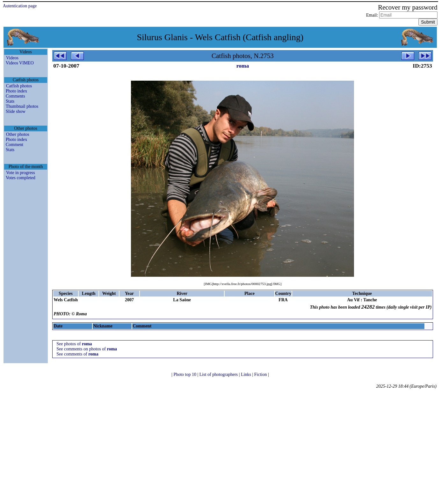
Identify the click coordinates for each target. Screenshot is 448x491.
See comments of (77, 354)
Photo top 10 (185, 374)
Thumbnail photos (22, 106)
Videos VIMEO (20, 63)
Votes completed (21, 178)
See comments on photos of (87, 349)
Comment (14, 145)
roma (243, 66)
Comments (15, 96)
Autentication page (20, 6)
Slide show (16, 111)
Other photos (18, 134)
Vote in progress (21, 173)
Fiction (261, 374)
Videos (12, 58)
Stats (10, 101)
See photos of (74, 344)
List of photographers (219, 374)
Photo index (16, 91)
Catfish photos (19, 86)
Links (246, 374)
